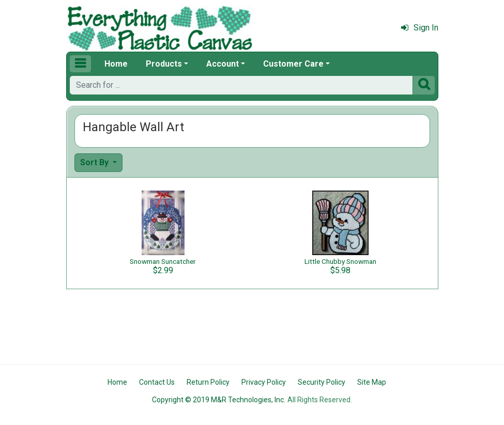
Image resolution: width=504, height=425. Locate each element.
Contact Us (157, 382)
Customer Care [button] (293, 64)
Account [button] (223, 64)
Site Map (372, 382)
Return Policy (208, 382)
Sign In (420, 28)
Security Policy (322, 382)
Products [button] (164, 64)
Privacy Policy (264, 382)
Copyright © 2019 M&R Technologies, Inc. (219, 400)
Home (116, 64)
